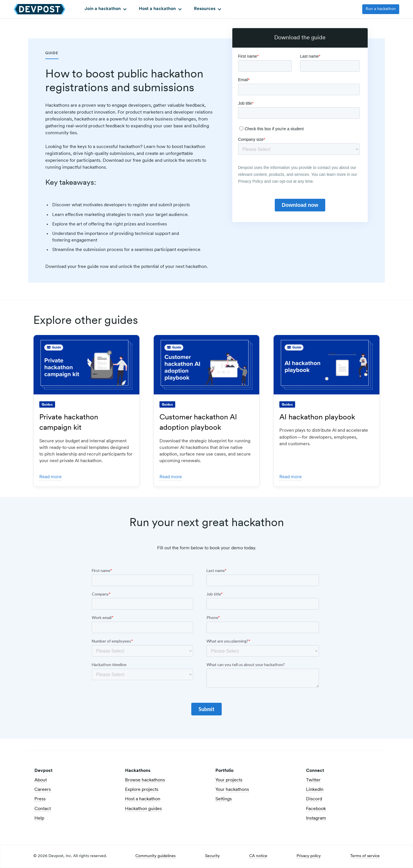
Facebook (316, 809)
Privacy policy (309, 856)
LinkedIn (315, 790)
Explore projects (142, 790)
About (41, 780)
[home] (40, 9)
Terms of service (365, 856)
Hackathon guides (143, 809)
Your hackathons (232, 790)
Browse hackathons (145, 780)
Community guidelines (155, 856)
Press (40, 799)
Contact (43, 809)
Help (39, 818)
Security (212, 856)
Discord (314, 799)
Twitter (313, 780)
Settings (224, 799)
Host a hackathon (143, 799)
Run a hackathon (381, 9)
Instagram (316, 818)
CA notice (258, 856)
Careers (43, 790)
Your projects (229, 780)
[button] (105, 9)
